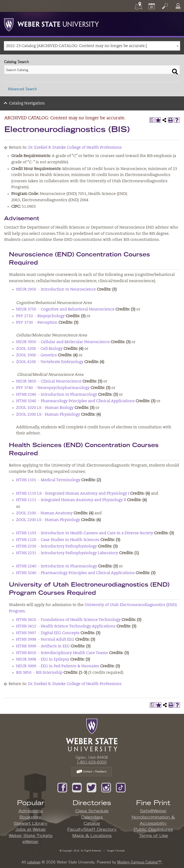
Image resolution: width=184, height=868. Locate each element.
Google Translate (115, 850)
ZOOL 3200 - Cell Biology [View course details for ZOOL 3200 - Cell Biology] (39, 349)
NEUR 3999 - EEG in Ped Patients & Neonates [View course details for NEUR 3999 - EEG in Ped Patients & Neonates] (58, 666)
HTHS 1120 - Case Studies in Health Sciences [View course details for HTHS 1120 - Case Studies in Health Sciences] (58, 540)
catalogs (34, 862)
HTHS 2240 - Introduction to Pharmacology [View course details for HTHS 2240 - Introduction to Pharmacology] (57, 395)
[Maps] (138, 6)
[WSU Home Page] (92, 734)
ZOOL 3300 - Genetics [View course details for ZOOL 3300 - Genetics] (36, 355)
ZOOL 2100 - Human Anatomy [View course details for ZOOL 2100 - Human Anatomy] (44, 513)
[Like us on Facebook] (62, 787)
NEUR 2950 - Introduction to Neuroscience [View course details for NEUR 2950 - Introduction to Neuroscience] (56, 290)
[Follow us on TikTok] (121, 787)
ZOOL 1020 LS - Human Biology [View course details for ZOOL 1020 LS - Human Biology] (45, 408)
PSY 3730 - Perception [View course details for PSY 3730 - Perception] (37, 323)
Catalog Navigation (27, 103)
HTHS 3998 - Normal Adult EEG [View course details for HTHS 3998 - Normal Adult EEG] (45, 640)
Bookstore (31, 817)
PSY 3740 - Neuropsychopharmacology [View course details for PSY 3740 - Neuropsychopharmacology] (53, 388)
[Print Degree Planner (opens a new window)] (152, 120)
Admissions (31, 811)
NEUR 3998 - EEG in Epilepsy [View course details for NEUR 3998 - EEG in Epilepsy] (43, 660)
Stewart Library (31, 824)
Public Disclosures (153, 830)
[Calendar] (152, 6)
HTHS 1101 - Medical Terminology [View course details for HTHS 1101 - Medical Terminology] (48, 480)
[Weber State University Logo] (52, 24)
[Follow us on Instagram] (106, 787)
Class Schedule (92, 811)
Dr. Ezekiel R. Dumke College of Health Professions (75, 148)
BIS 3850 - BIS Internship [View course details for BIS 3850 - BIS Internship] (39, 673)
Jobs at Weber (31, 830)
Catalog (92, 824)
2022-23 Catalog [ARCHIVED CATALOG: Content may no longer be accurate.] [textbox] (76, 46)
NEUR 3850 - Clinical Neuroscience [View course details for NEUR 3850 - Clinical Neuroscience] (49, 382)
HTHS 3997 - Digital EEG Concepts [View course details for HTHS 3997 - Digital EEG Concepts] (48, 633)
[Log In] (178, 6)
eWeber (31, 842)
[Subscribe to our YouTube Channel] (77, 787)
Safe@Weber (153, 811)
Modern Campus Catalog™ (139, 862)
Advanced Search (22, 89)
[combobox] (92, 46)
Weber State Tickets (31, 836)
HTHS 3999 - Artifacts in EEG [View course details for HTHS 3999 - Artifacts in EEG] (43, 646)
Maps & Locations (92, 836)
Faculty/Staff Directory (92, 830)
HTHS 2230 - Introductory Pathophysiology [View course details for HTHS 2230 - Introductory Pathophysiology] (56, 546)
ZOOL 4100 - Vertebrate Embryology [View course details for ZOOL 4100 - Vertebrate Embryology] (50, 362)
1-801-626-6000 (92, 762)
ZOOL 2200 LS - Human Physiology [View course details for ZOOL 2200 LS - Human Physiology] (48, 415)
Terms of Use (153, 836)
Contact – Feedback (92, 772)
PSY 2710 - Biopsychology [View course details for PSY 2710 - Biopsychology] (40, 316)
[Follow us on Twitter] (92, 787)
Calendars (92, 817)
